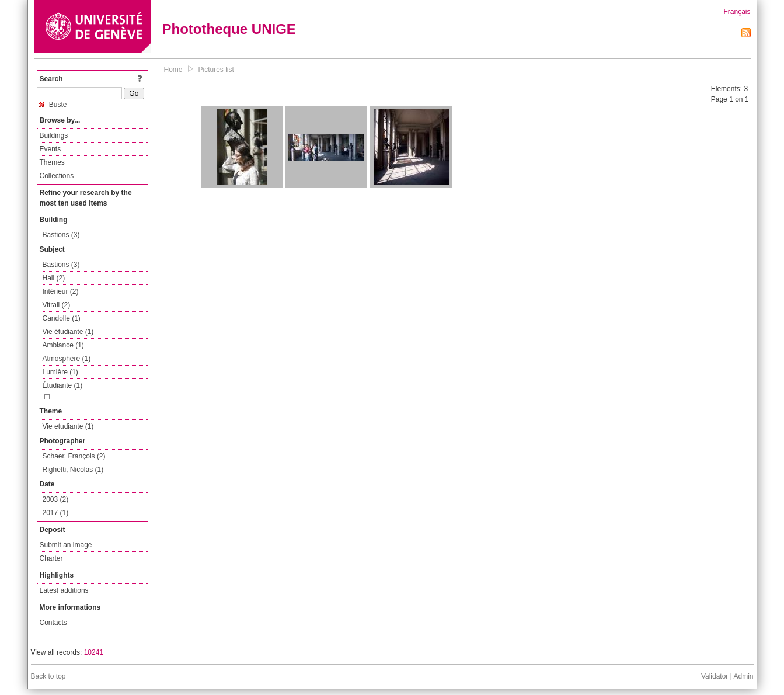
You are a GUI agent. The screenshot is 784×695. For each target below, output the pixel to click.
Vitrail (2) (57, 305)
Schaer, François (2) (74, 456)
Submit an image (66, 545)
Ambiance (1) (63, 345)
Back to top (48, 676)
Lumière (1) (60, 372)
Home (173, 69)
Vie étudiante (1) (68, 332)
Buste (53, 105)
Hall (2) (54, 278)
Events (50, 149)
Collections (57, 176)
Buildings (54, 135)
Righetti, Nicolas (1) (73, 470)
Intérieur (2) (61, 291)
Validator (715, 676)
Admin (743, 676)
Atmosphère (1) (67, 359)
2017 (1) (56, 513)
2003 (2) (56, 499)
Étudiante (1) (63, 385)
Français (737, 12)
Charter (51, 558)
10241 (94, 652)
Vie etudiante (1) (68, 426)
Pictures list (216, 69)
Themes (52, 162)
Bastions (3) (61, 235)
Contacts (53, 623)
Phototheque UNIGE (229, 29)
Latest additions (64, 590)
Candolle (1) (62, 318)
